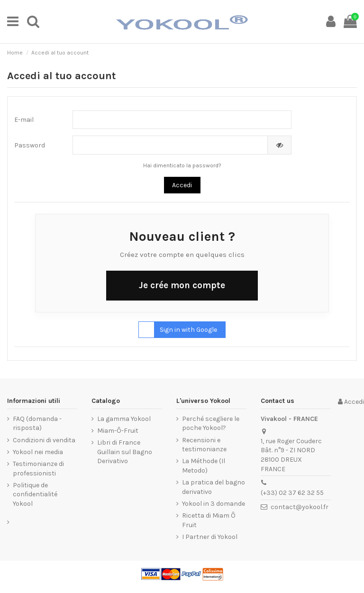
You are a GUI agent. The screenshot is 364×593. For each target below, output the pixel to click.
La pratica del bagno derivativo (214, 487)
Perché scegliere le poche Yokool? (211, 424)
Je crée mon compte (182, 285)
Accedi (182, 185)
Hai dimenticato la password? (182, 165)
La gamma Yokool (124, 419)
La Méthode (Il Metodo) (204, 466)
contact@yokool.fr (300, 507)
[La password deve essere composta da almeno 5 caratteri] (170, 145)
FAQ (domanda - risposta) (37, 424)
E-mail (24, 120)
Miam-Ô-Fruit (118, 431)
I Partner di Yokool (210, 537)
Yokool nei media (38, 452)
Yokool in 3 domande (214, 504)
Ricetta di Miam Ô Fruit (209, 520)
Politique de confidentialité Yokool (35, 494)
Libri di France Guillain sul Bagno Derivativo (125, 452)
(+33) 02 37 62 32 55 (292, 493)
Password (30, 145)
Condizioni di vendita (44, 440)
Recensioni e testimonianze (204, 445)
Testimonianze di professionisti (38, 469)
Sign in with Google (178, 330)
